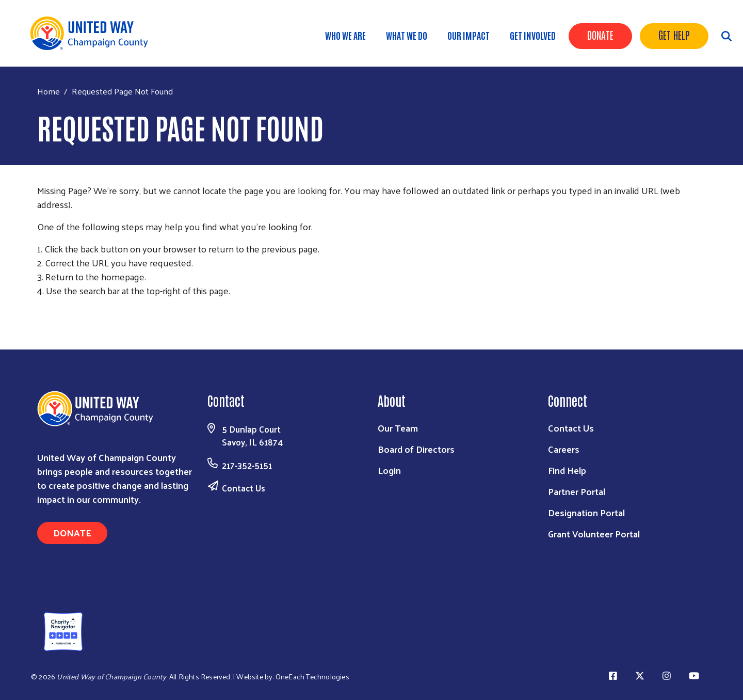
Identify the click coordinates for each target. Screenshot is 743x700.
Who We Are (345, 35)
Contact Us (244, 488)
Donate (600, 35)
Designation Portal (586, 512)
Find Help (567, 470)
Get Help (674, 35)
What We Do (407, 35)
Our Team (398, 428)
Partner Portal (577, 491)
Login (389, 470)
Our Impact (469, 35)
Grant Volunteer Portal (594, 534)
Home (49, 91)
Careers (564, 449)
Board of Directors (416, 449)
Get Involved (533, 35)
